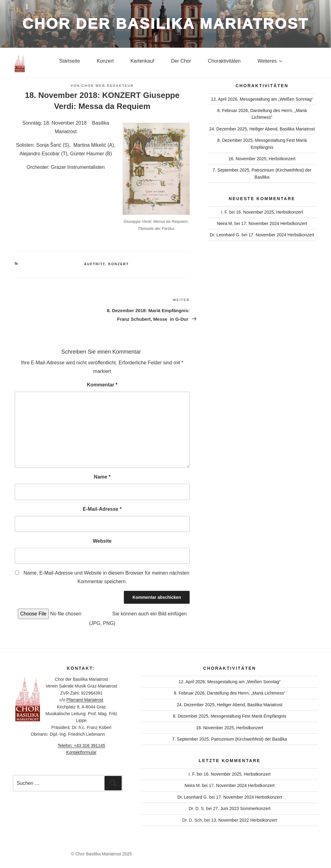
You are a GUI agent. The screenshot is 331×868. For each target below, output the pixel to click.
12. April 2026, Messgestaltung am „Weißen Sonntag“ (262, 99)
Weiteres (270, 61)
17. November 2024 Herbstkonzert (274, 223)
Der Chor (181, 61)
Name (102, 477)
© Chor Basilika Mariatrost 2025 (101, 854)
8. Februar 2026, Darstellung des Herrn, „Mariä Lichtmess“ (230, 693)
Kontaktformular (81, 752)
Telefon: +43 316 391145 (81, 746)
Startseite (70, 61)
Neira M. (225, 223)
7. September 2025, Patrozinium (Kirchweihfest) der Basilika (230, 739)
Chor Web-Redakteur (108, 86)
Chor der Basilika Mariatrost (166, 24)
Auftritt (95, 264)
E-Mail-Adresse (102, 509)
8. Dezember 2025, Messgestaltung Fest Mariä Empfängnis (230, 716)
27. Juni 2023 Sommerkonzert (242, 808)
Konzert (105, 61)
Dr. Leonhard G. (225, 235)
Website (102, 541)
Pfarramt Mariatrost (85, 700)
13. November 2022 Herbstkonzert (244, 820)
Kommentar (102, 385)
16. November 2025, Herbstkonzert (262, 159)
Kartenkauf (142, 61)
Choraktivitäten (224, 61)
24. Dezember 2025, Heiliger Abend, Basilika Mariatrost (262, 129)
